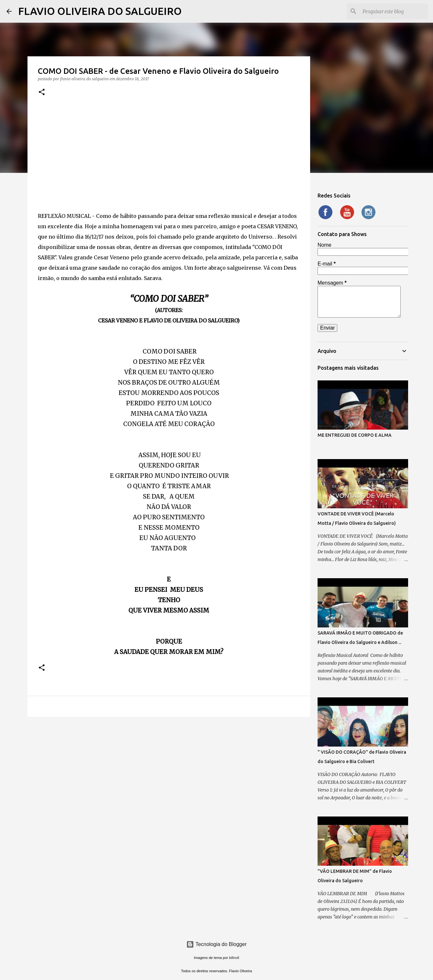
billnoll (234, 958)
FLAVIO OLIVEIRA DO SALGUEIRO (100, 11)
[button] (42, 92)
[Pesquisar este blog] (394, 11)
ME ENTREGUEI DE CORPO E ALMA (355, 435)
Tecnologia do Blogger (216, 944)
